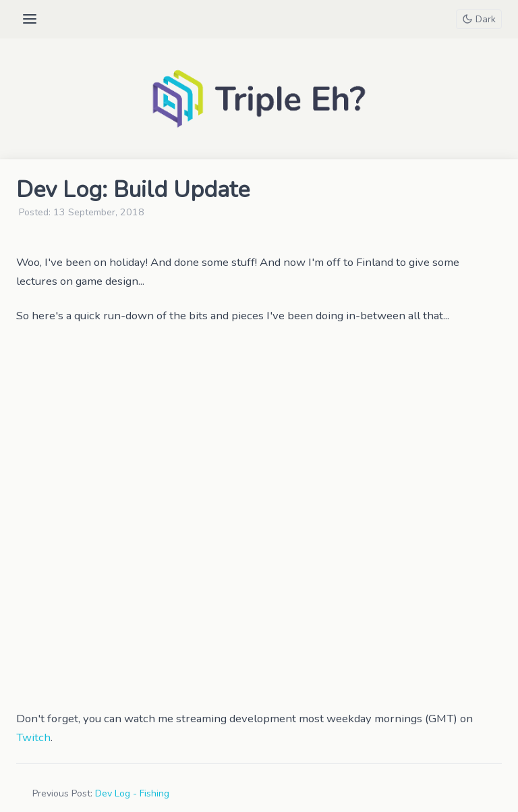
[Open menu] (30, 19)
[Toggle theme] (479, 19)
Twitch (33, 737)
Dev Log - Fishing (132, 793)
